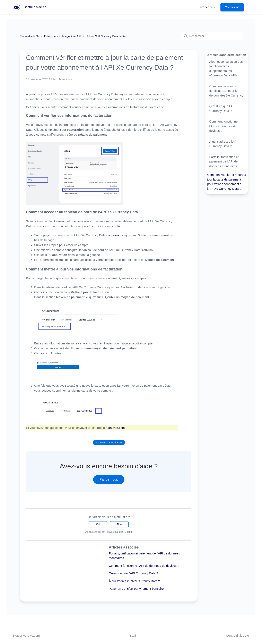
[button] (234, 7)
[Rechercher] (212, 36)
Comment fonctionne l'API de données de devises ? (144, 566)
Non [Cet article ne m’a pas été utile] (119, 524)
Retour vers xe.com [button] (26, 635)
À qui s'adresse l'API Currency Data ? (134, 581)
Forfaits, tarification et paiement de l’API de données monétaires (224, 161)
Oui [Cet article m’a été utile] (98, 524)
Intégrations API (72, 36)
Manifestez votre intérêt (109, 442)
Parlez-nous (109, 480)
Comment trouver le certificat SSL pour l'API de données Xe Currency (226, 91)
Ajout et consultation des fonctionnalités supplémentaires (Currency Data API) (226, 69)
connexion (113, 235)
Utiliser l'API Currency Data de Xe (106, 36)
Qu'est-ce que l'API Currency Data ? (133, 573)
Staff (133, 635)
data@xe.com (115, 428)
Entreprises (51, 36)
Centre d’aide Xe (30, 36)
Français (208, 7)
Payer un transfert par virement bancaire (136, 589)
